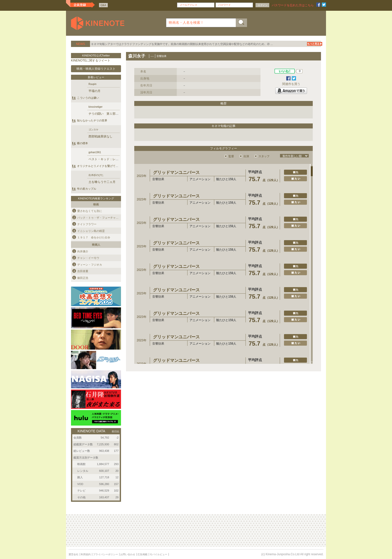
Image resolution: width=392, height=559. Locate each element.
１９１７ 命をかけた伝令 (94, 237)
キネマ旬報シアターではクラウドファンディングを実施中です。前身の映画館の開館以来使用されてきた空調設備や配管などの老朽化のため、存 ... (182, 44)
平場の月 (94, 91)
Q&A (103, 5)
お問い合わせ (128, 554)
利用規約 (86, 554)
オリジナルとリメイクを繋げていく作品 (102, 166)
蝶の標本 (82, 143)
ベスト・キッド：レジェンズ (108, 159)
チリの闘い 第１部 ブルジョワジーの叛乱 (118, 114)
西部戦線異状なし (100, 136)
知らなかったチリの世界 (92, 120)
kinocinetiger (95, 107)
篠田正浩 (83, 278)
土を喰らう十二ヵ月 (102, 182)
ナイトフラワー (87, 224)
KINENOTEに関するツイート (91, 60)
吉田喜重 (83, 271)
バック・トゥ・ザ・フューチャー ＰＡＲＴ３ (106, 217)
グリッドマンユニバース (176, 173)
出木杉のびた (96, 175)
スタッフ (264, 156)
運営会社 (73, 554)
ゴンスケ (93, 130)
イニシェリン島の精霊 (91, 231)
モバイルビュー (158, 554)
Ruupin (92, 84)
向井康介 (83, 251)
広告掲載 (142, 554)
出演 (246, 156)
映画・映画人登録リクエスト (96, 69)
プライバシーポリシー (105, 554)
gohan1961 (95, 152)
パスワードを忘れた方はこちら (293, 5)
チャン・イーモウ (88, 258)
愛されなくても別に (90, 211)
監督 (231, 156)
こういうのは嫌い (88, 98)
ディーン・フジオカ (90, 264)
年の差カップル (87, 189)
